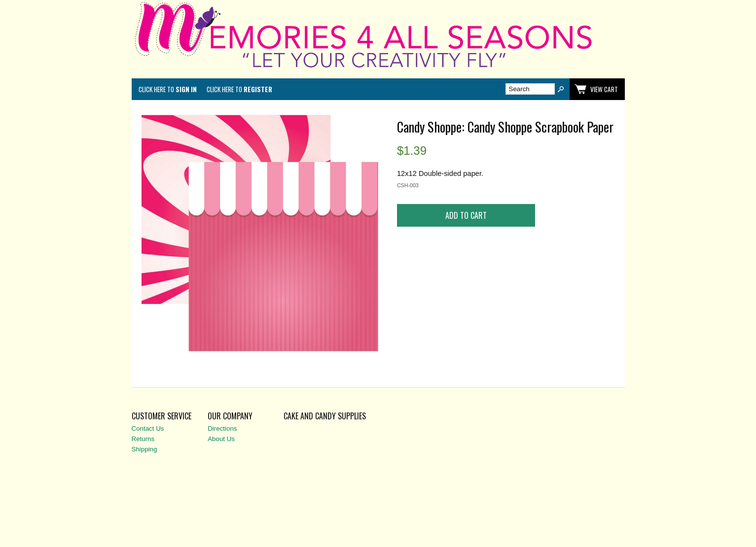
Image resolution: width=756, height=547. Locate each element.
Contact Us (148, 428)
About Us (221, 439)
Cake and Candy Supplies (325, 416)
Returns (143, 439)
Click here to (168, 89)
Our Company (230, 416)
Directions (222, 428)
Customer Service (162, 416)
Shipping (144, 449)
